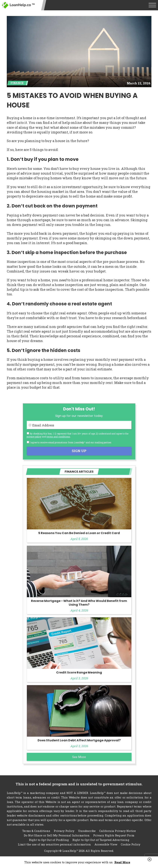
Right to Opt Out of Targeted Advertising (101, 840)
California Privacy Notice (118, 831)
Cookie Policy (131, 844)
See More (79, 757)
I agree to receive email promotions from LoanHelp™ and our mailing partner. (69, 442)
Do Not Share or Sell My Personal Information (57, 835)
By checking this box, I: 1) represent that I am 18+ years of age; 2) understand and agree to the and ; (77, 435)
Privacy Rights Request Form (114, 835)
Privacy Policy (64, 831)
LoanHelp (18, 5)
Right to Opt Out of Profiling (49, 840)
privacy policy (34, 437)
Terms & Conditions (36, 831)
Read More (122, 862)
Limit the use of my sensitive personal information (54, 844)
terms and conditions (58, 437)
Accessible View (106, 844)
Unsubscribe (87, 831)
